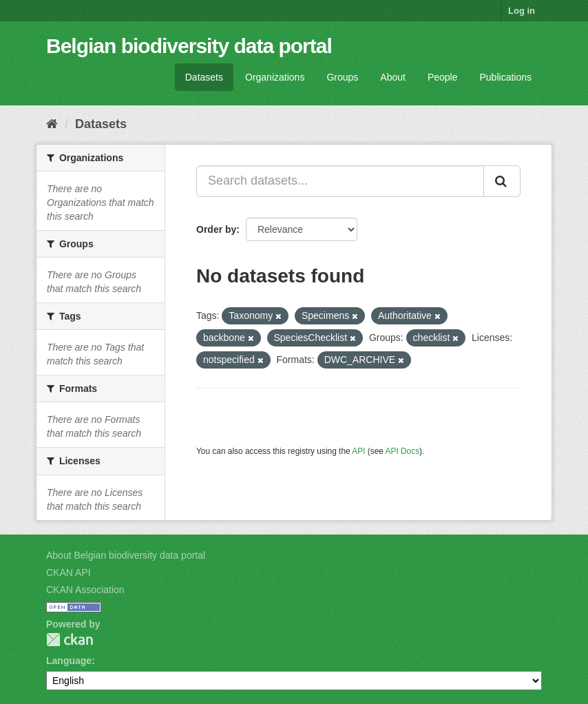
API (358, 451)
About (393, 77)
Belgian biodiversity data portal (189, 46)
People (443, 77)
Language (69, 661)
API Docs (403, 451)
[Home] (52, 124)
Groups (342, 77)
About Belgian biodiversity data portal (126, 555)
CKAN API (69, 572)
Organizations (275, 77)
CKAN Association (85, 590)
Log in (522, 11)
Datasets (204, 77)
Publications (506, 77)
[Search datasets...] (340, 181)
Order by (216, 229)
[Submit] (502, 181)
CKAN (70, 640)
